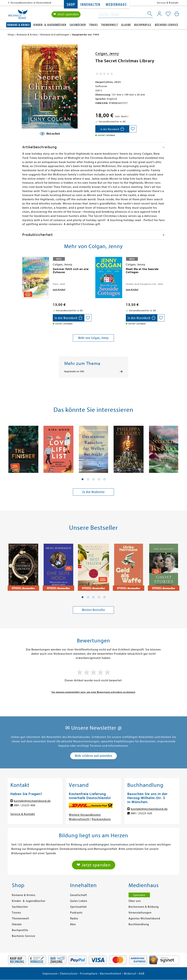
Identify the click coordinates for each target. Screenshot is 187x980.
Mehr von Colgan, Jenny (93, 338)
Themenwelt (109, 25)
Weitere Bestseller (93, 610)
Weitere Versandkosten (85, 815)
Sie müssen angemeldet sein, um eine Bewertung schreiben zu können (93, 692)
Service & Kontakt (168, 3)
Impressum (50, 974)
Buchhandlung (139, 924)
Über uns (135, 901)
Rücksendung (101, 819)
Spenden (139, 895)
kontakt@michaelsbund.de (32, 801)
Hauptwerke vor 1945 (74, 372)
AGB (142, 974)
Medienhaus (116, 5)
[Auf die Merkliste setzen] (133, 129)
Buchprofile (143, 25)
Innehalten (90, 5)
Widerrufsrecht (79, 819)
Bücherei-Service (167, 25)
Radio (74, 918)
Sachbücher (78, 25)
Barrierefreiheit (111, 974)
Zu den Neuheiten (93, 492)
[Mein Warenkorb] (177, 14)
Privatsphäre (89, 974)
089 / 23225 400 (25, 805)
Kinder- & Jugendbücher (50, 25)
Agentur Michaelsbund (144, 918)
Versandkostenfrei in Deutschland (31, 3)
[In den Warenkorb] (112, 129)
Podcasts (76, 913)
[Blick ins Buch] (50, 134)
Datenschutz (69, 974)
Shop (71, 5)
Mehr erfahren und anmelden (93, 756)
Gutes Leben (79, 901)
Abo (73, 924)
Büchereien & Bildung (144, 907)
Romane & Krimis (19, 25)
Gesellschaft (79, 895)
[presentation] (23, 271)
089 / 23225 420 (141, 813)
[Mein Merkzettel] (168, 14)
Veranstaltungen (140, 913)
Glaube (126, 25)
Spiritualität (78, 907)
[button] (83, 479)
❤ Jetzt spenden (66, 14)
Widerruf (130, 974)
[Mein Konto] (159, 14)
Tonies (93, 25)
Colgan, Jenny (107, 54)
